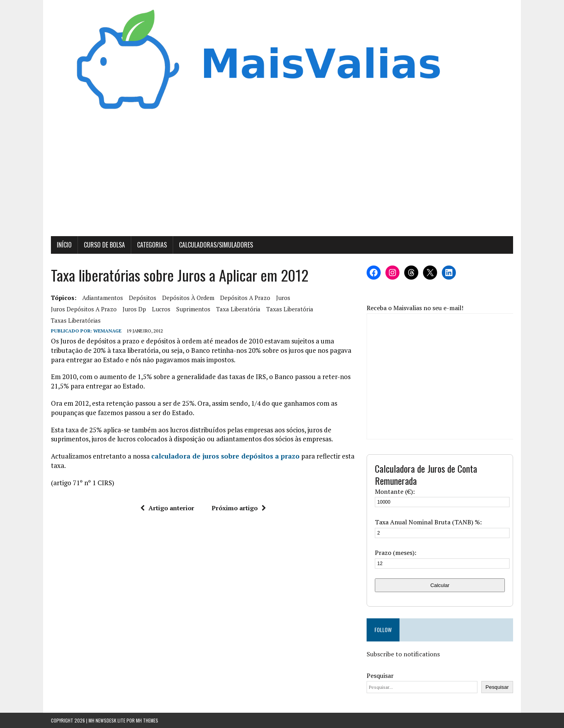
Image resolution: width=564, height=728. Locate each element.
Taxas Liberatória (290, 309)
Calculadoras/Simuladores (216, 245)
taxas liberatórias (76, 320)
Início (64, 245)
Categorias (152, 245)
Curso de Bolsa (104, 245)
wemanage (107, 331)
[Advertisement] (282, 177)
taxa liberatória (238, 309)
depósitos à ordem (188, 298)
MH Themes (147, 720)
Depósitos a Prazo (245, 298)
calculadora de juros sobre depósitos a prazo (225, 456)
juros (283, 298)
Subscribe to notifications (403, 654)
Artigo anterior (167, 508)
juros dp (134, 309)
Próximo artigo (239, 508)
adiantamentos (103, 298)
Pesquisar (380, 676)
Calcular (440, 585)
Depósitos (143, 298)
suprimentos (193, 309)
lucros (161, 309)
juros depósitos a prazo (84, 309)
